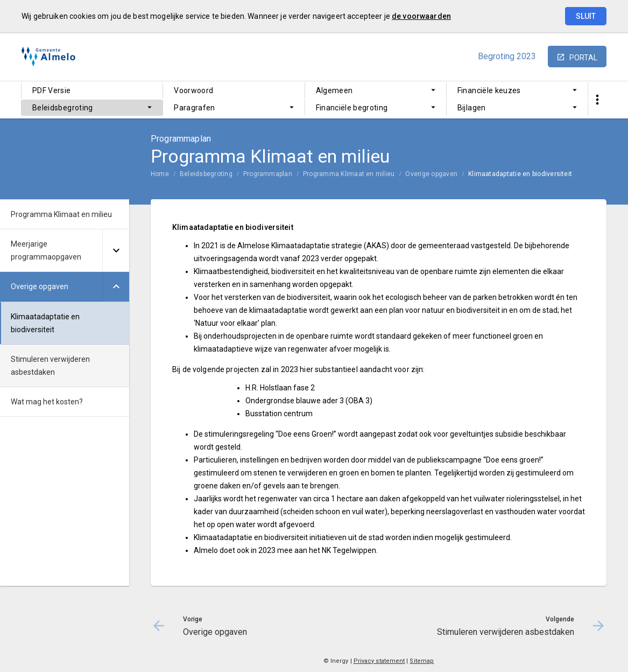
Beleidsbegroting (63, 108)
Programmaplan (268, 174)
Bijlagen (472, 108)
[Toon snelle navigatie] (597, 100)
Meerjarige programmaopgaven (46, 250)
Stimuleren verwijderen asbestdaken (50, 366)
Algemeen (334, 90)
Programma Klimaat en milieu (349, 174)
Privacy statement (379, 661)
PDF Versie (52, 90)
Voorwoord (193, 90)
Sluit (586, 16)
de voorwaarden (421, 16)
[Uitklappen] (116, 251)
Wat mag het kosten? (47, 402)
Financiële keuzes (489, 90)
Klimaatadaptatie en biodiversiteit (520, 174)
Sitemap (422, 661)
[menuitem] (92, 90)
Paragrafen (195, 108)
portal (583, 58)
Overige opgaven (431, 174)
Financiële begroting (352, 108)
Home (160, 174)
